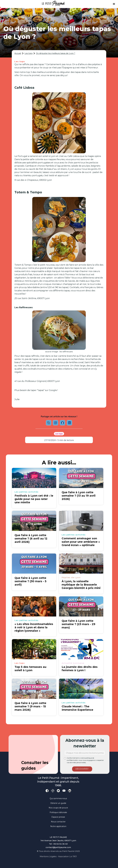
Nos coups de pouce (58, 808)
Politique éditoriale (58, 812)
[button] (114, 4)
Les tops (28, 53)
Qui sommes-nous (58, 798)
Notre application (58, 826)
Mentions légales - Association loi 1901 (58, 856)
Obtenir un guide (58, 803)
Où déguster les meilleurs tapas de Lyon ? (56, 53)
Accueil (18, 53)
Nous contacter (58, 822)
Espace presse (58, 817)
